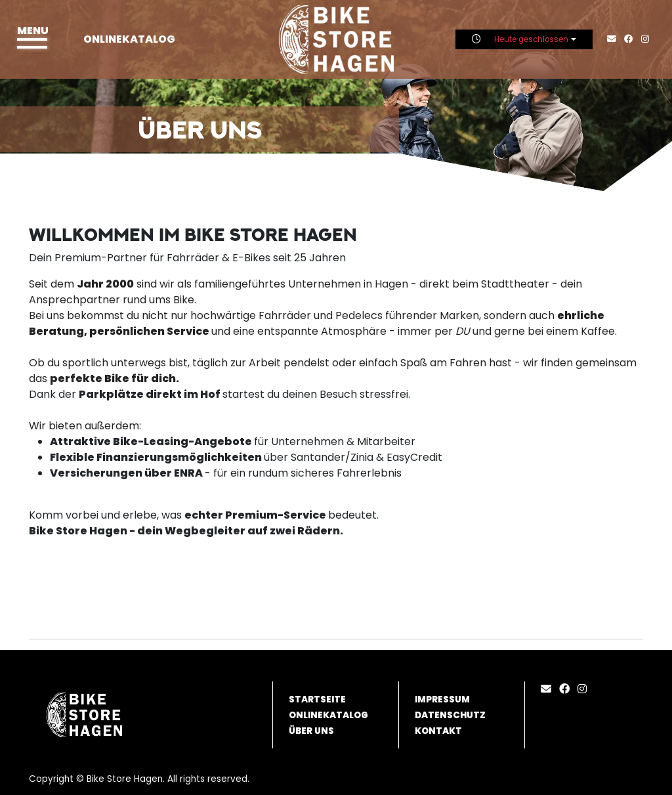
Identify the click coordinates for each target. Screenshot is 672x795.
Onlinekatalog (129, 39)
